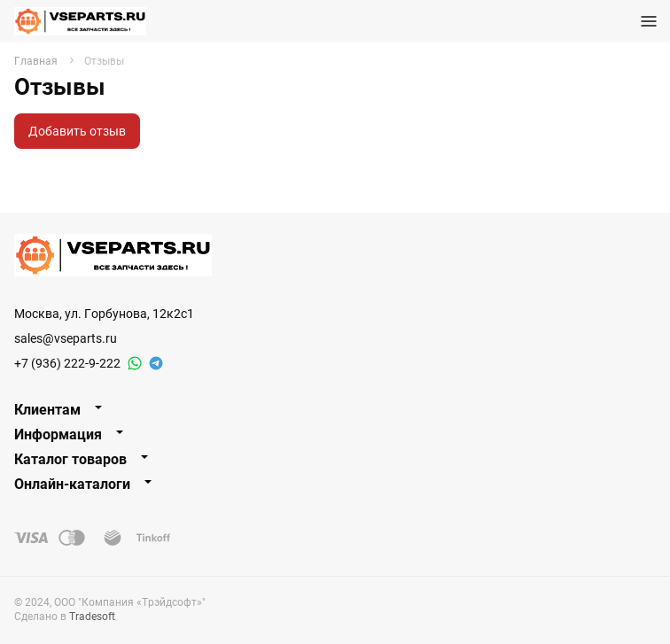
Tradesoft (92, 616)
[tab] (335, 409)
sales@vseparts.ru (66, 338)
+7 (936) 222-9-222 (67, 363)
